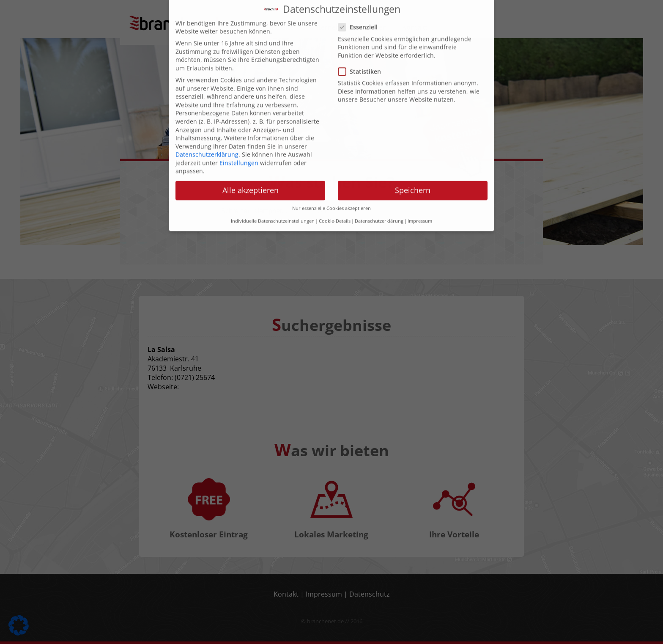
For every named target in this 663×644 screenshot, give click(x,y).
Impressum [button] (420, 206)
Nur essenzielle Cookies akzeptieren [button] (331, 193)
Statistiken (362, 56)
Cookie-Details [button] (335, 206)
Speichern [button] (413, 175)
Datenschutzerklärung (207, 139)
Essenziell (360, 12)
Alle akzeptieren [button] (251, 175)
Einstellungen (239, 147)
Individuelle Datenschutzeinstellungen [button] (273, 206)
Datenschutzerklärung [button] (379, 206)
